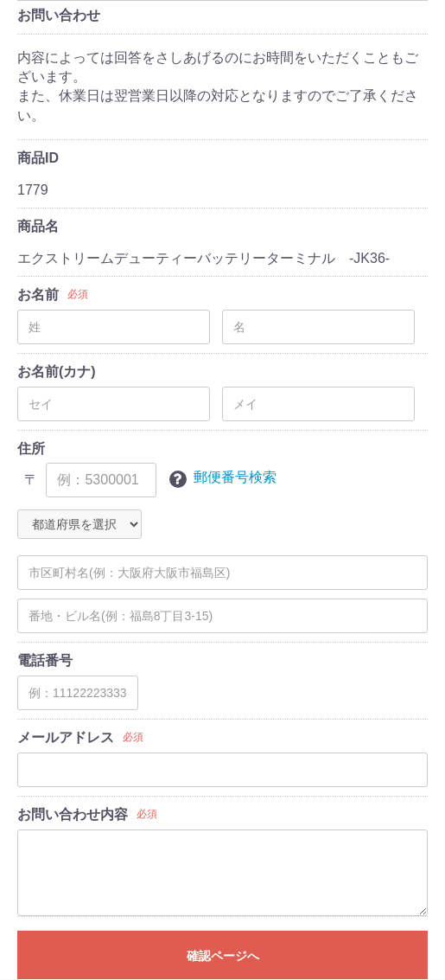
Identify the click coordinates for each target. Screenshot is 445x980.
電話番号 (45, 660)
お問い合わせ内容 (73, 814)
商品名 (38, 226)
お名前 (38, 295)
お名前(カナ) (57, 372)
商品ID (38, 158)
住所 (31, 448)
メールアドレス (66, 737)
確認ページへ (223, 956)
